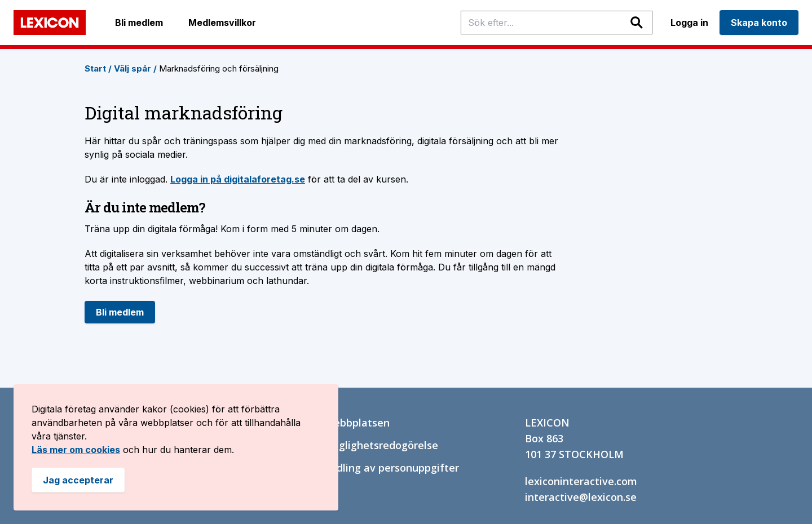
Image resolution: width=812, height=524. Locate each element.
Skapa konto (759, 23)
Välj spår (135, 68)
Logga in (689, 23)
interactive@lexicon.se (581, 497)
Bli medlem (139, 23)
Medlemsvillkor (222, 23)
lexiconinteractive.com (581, 481)
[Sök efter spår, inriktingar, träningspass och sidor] (557, 23)
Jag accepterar (78, 480)
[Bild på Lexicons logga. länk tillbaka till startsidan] (50, 23)
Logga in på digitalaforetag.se (238, 179)
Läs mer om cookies (76, 450)
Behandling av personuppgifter (382, 468)
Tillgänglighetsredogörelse (372, 445)
